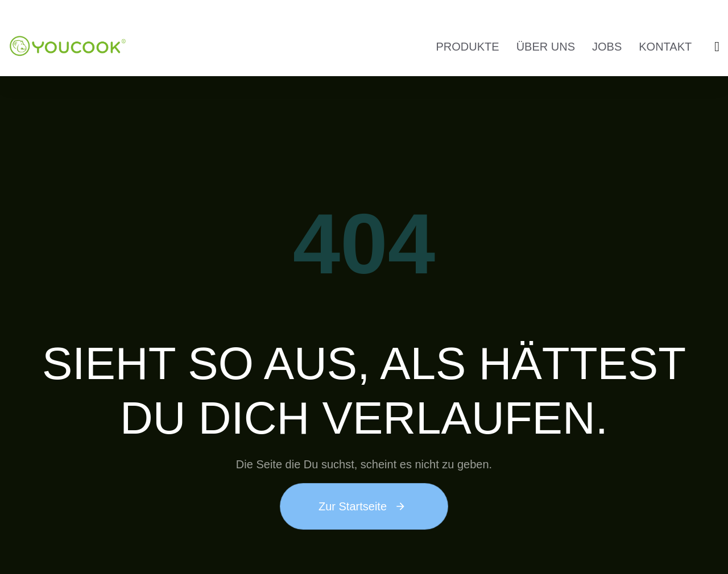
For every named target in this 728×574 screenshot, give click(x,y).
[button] (717, 47)
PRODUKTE (468, 47)
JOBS (607, 47)
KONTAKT (665, 47)
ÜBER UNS (546, 47)
